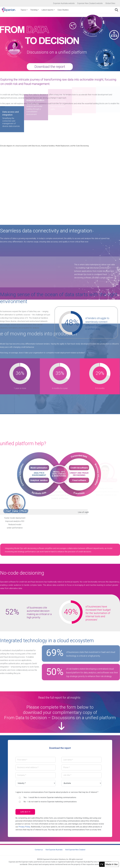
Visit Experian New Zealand (75, 850)
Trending (34, 10)
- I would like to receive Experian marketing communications (50, 797)
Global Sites (110, 3)
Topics (23, 10)
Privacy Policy (24, 827)
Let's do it (25, 812)
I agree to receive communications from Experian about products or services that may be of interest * (57, 792)
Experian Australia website (64, 3)
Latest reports (47, 10)
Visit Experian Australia (54, 850)
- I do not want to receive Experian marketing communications (50, 802)
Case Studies (63, 10)
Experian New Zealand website (90, 3)
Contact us (39, 850)
